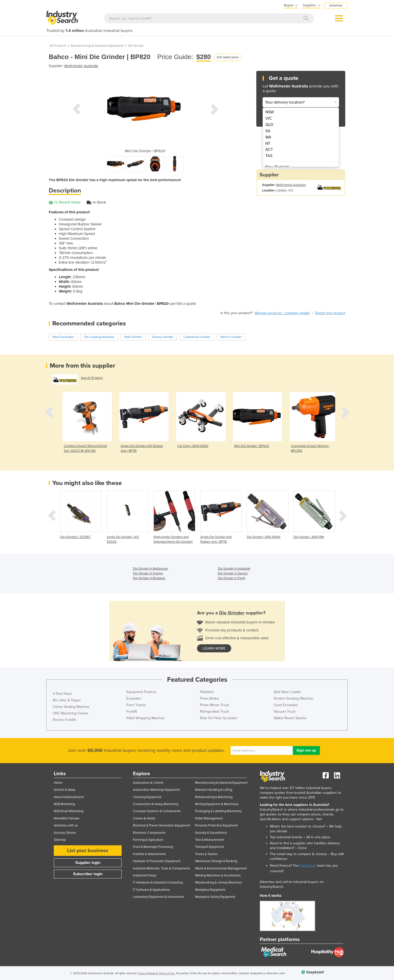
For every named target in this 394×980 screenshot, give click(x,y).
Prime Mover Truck (215, 705)
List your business (88, 851)
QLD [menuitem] (269, 125)
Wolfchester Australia (81, 66)
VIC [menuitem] (269, 118)
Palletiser (207, 692)
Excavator (134, 698)
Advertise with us (66, 825)
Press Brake (209, 698)
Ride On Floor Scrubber (219, 718)
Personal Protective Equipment (216, 825)
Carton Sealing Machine (71, 707)
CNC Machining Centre (70, 713)
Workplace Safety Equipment (215, 897)
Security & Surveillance (211, 833)
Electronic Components (149, 833)
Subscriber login (88, 874)
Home (58, 783)
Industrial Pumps (145, 875)
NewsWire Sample (67, 818)
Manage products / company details (282, 313)
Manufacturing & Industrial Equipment (97, 46)
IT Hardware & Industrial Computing (158, 883)
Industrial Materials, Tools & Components (161, 868)
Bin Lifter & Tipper (67, 700)
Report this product (330, 313)
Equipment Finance (141, 692)
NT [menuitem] (268, 143)
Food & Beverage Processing (153, 847)
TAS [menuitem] (269, 156)
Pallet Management (209, 818)
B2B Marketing (64, 804)
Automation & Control (148, 783)
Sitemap (60, 840)
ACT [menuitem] (269, 150)
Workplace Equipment (210, 890)
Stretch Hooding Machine (293, 698)
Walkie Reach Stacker (290, 718)
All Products (58, 46)
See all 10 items (92, 378)
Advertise (336, 6)
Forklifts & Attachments (149, 854)
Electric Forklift (64, 720)
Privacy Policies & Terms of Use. (157, 973)
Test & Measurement (209, 840)
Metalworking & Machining (214, 797)
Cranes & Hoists (144, 818)
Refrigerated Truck (214, 712)
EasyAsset (308, 866)
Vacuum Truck (285, 712)
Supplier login (88, 863)
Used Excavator (286, 705)
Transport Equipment (209, 847)
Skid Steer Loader (287, 692)
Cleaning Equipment (147, 797)
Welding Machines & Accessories (218, 875)
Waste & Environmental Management (221, 868)
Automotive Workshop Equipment (156, 790)
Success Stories (65, 833)
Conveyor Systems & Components (157, 811)
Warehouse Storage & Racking (216, 861)
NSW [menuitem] (270, 112)
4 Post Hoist (62, 694)
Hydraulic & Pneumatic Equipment (157, 861)
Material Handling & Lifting (214, 790)
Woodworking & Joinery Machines (218, 883)
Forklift (132, 712)
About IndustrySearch (69, 797)
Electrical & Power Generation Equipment (162, 825)
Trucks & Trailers (206, 854)
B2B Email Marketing (69, 811)
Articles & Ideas (65, 790)
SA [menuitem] (268, 131)
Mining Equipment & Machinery (217, 804)
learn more (214, 648)
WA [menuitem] (268, 137)
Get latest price (228, 57)
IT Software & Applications (151, 890)
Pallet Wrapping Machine (145, 718)
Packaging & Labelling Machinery (218, 811)
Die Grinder (136, 46)
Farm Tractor (136, 705)
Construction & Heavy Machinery (156, 804)
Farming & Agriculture (148, 840)
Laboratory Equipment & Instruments (158, 897)
